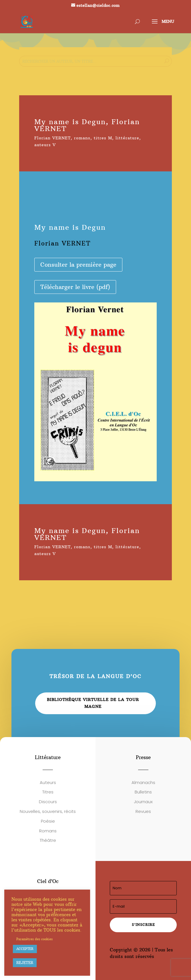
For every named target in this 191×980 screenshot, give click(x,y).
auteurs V (45, 145)
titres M (103, 138)
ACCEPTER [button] (25, 949)
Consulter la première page (78, 265)
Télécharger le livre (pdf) (75, 287)
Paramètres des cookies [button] (34, 939)
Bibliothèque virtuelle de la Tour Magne (93, 703)
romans (82, 138)
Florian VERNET (52, 138)
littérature (127, 138)
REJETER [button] (25, 963)
